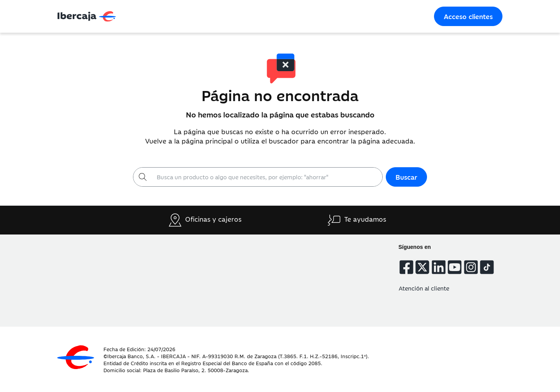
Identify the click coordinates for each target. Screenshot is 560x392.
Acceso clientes (468, 16)
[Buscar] (267, 177)
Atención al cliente (424, 288)
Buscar (406, 177)
